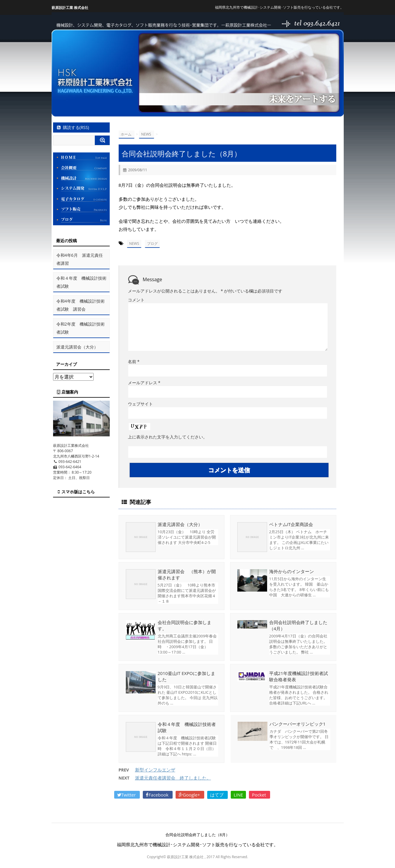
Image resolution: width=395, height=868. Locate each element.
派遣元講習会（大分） (180, 524)
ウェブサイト (140, 404)
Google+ (190, 795)
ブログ (152, 244)
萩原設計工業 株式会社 (70, 8)
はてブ (217, 795)
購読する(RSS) (73, 127)
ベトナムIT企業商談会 (291, 524)
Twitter (127, 795)
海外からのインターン (292, 571)
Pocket (260, 795)
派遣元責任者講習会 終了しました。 (173, 778)
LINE (238, 795)
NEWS (134, 244)
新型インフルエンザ (155, 770)
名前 (134, 361)
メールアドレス (144, 383)
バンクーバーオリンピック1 (297, 724)
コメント (136, 300)
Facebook (158, 795)
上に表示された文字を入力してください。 (168, 437)
